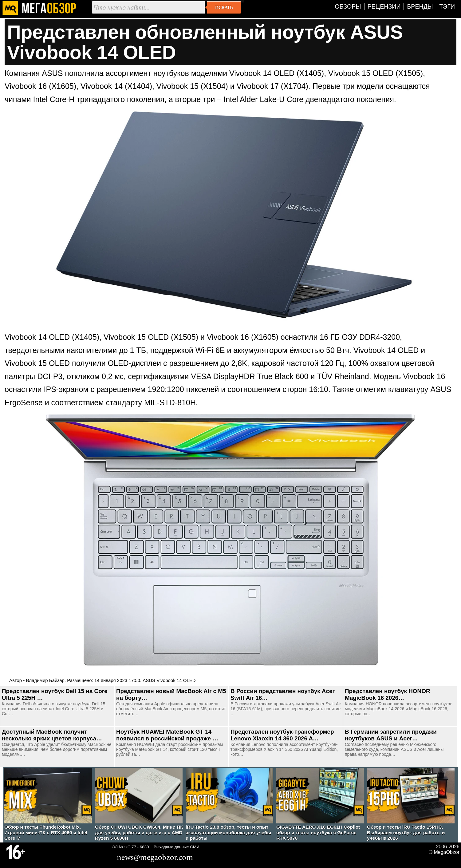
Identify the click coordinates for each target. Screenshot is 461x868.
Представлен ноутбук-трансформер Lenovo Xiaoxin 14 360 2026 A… (282, 735)
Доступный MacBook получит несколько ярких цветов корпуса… (52, 735)
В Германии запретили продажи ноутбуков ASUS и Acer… (391, 735)
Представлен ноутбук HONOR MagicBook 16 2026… (388, 694)
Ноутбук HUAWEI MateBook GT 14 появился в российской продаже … (167, 735)
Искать (224, 7)
